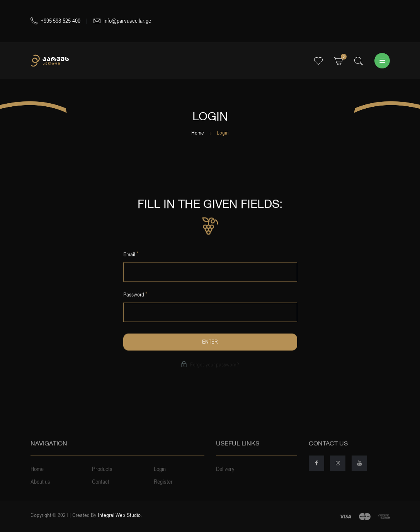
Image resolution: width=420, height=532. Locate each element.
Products (102, 477)
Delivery (225, 477)
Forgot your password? (210, 366)
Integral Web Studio (119, 515)
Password (136, 295)
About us (41, 490)
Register (163, 490)
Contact (101, 490)
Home (198, 133)
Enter (210, 343)
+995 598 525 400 (55, 21)
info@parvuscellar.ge (122, 21)
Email (131, 255)
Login (160, 477)
